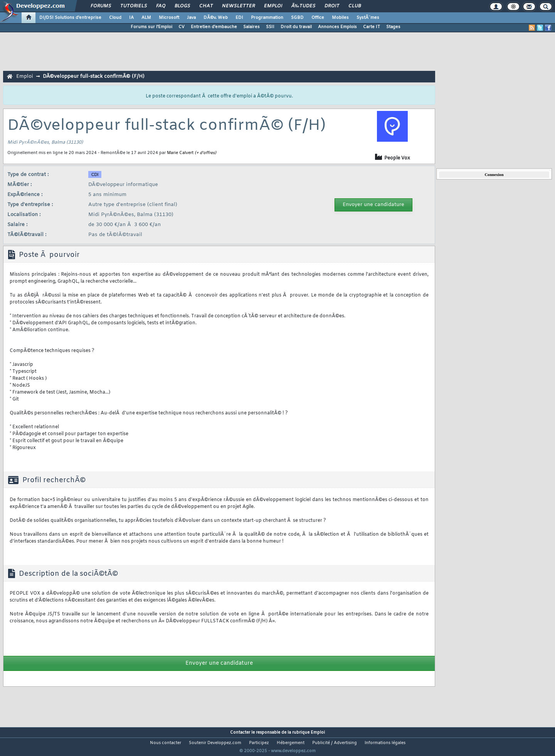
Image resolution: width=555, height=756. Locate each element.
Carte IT (372, 27)
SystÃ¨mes (368, 18)
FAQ (161, 6)
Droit (332, 6)
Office (318, 18)
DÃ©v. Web (216, 18)
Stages (393, 27)
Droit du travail (296, 27)
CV (182, 27)
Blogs (182, 6)
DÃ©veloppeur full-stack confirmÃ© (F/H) (94, 76)
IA (131, 18)
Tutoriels (134, 6)
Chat (206, 6)
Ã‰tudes (303, 6)
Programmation (267, 18)
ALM (146, 18)
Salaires (251, 27)
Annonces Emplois (337, 27)
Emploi (273, 6)
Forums (101, 6)
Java (191, 18)
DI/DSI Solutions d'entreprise (70, 18)
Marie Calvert (180, 153)
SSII (270, 27)
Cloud (115, 18)
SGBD (297, 18)
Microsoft (169, 18)
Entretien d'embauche (214, 27)
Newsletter (238, 6)
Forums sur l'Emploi (151, 27)
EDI (239, 18)
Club (355, 6)
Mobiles (340, 18)
